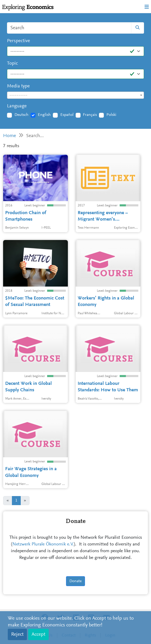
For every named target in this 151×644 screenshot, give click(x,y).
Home (10, 136)
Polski (111, 115)
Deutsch (21, 115)
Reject (17, 634)
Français (90, 115)
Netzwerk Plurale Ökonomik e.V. (43, 544)
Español (67, 115)
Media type (18, 86)
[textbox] (75, 95)
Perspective (19, 41)
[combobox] (75, 95)
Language (17, 106)
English (44, 115)
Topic (12, 63)
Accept (38, 634)
